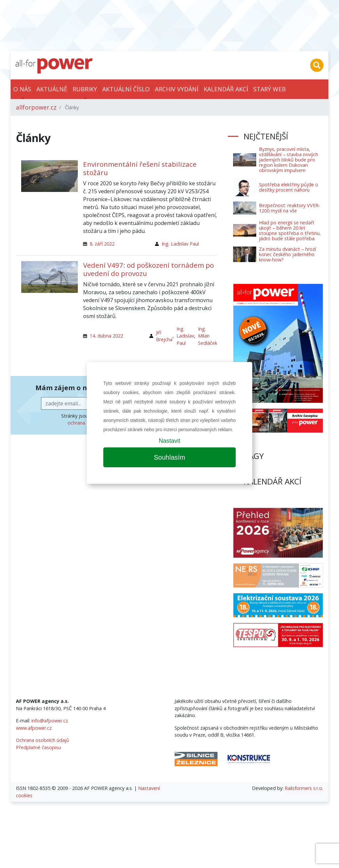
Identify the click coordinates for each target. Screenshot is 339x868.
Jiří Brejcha (164, 336)
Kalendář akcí (226, 89)
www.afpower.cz (34, 728)
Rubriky (85, 89)
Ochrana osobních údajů (43, 740)
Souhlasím (170, 457)
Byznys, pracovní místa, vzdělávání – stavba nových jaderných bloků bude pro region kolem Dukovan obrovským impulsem (289, 160)
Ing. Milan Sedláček (208, 336)
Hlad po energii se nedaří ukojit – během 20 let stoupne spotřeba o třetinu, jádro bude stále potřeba (290, 230)
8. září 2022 (102, 244)
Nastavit (169, 441)
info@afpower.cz (50, 721)
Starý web (269, 89)
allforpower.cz (36, 107)
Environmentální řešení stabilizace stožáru (140, 168)
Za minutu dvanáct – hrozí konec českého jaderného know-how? (287, 254)
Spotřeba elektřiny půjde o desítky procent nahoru (289, 187)
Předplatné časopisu (38, 747)
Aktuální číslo (126, 89)
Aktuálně (52, 89)
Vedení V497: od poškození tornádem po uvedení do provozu (148, 269)
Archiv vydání (177, 89)
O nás (22, 89)
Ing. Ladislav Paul (180, 244)
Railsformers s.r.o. (304, 788)
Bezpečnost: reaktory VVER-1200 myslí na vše (290, 208)
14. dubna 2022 (106, 336)
